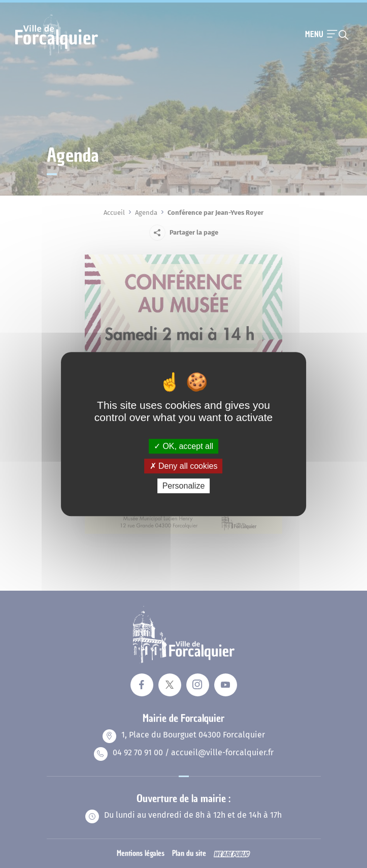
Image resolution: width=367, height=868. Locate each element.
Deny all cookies (184, 466)
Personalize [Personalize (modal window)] (184, 486)
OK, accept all (183, 446)
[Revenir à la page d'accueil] (57, 54)
